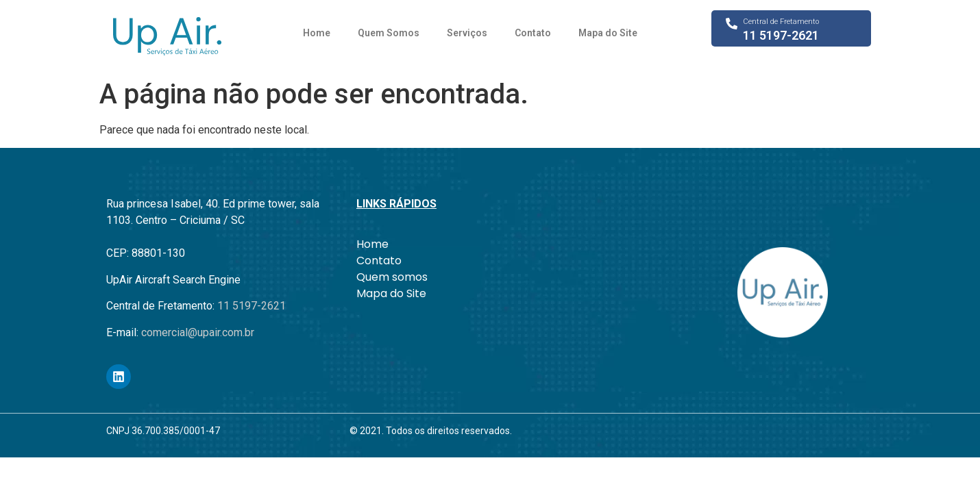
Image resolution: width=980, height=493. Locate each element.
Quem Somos (389, 33)
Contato (533, 33)
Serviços (467, 33)
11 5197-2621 (781, 35)
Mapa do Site (608, 33)
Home (317, 33)
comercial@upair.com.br (198, 332)
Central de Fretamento (781, 22)
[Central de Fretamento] (732, 24)
